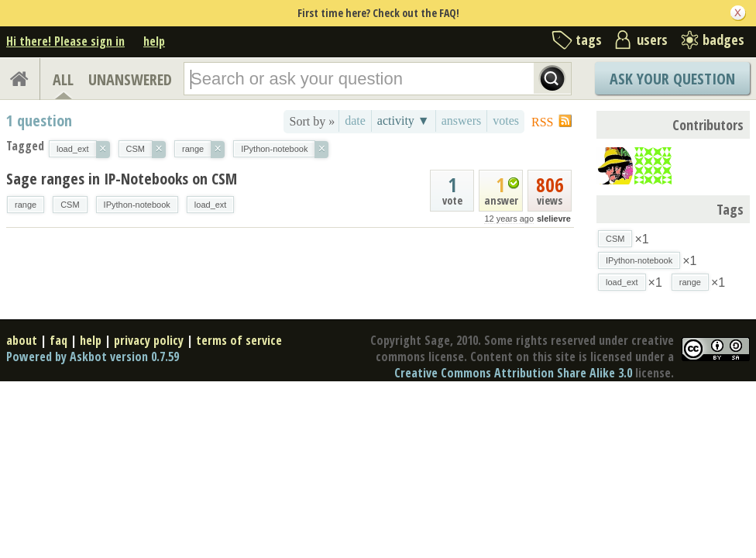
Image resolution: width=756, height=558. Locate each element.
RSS (542, 122)
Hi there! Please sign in (65, 41)
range (26, 205)
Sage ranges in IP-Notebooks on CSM (122, 179)
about (22, 340)
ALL (63, 79)
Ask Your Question (672, 79)
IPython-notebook (137, 205)
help (154, 41)
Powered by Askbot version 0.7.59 (93, 356)
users (652, 40)
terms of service (239, 340)
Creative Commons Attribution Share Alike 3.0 (513, 373)
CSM (70, 205)
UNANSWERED (130, 79)
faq (58, 340)
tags (589, 40)
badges (723, 40)
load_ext (211, 205)
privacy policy (149, 340)
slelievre (554, 219)
